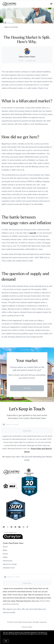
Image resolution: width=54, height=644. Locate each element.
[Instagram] (23, 527)
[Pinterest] (15, 527)
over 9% (33, 233)
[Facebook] (4, 527)
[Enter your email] (29, 425)
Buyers (5, 554)
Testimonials (8, 561)
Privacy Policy (27, 627)
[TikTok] (27, 527)
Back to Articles (11, 27)
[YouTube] (19, 527)
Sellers (5, 557)
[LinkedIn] (11, 527)
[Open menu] (51, 4)
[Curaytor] (13, 538)
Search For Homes (10, 564)
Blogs (5, 550)
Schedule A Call (9, 568)
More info (6, 636)
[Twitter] (8, 527)
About (5, 547)
